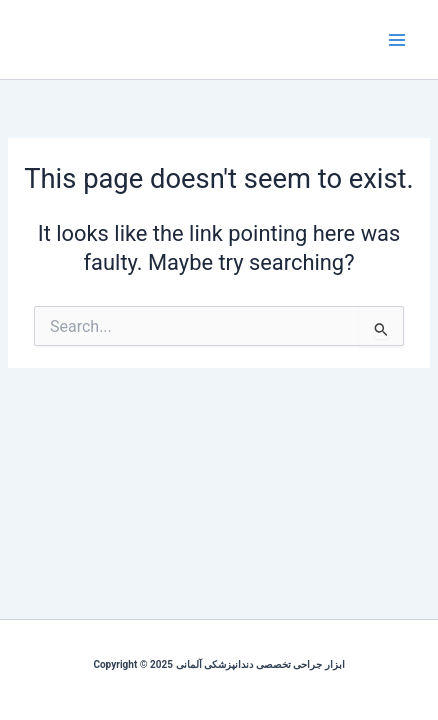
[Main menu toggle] (397, 40)
